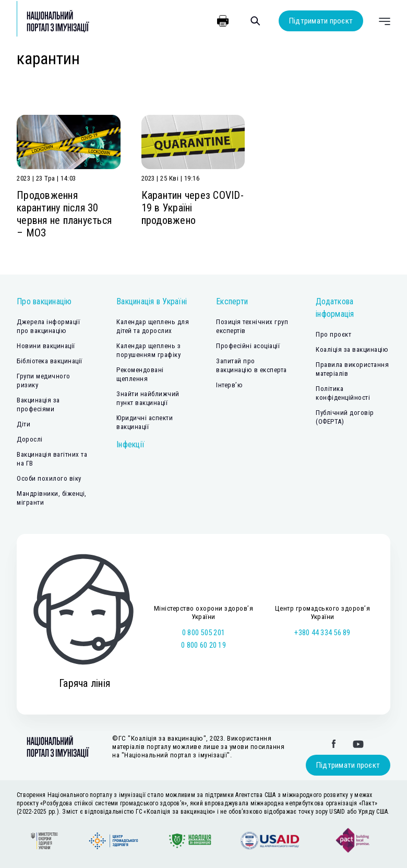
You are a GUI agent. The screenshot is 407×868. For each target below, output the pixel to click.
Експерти (232, 301)
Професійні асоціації (248, 346)
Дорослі (30, 439)
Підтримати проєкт (321, 21)
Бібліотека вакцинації (50, 361)
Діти (23, 424)
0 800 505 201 (203, 633)
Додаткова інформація (335, 308)
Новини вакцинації (46, 346)
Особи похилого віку (49, 478)
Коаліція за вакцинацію (352, 349)
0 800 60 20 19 (203, 645)
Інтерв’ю (229, 385)
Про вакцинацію (44, 301)
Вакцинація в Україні (152, 301)
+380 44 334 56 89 (322, 633)
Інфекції (130, 444)
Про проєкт (333, 334)
